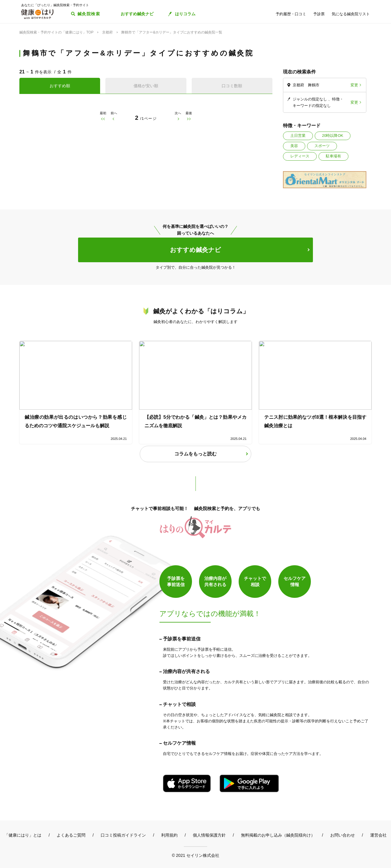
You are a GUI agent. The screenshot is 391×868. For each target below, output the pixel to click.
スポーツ (322, 146)
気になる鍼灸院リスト (351, 14)
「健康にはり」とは (23, 835)
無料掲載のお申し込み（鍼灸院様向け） (278, 835)
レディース (300, 156)
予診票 (319, 14)
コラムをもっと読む (195, 454)
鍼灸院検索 (89, 14)
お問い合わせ (343, 835)
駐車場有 (333, 156)
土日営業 (298, 136)
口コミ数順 (232, 86)
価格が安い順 (146, 86)
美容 (294, 146)
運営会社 (378, 835)
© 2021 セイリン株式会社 (195, 855)
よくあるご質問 (71, 835)
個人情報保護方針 (209, 835)
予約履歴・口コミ (291, 14)
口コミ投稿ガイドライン (123, 835)
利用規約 (169, 835)
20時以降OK (333, 136)
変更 (354, 85)
